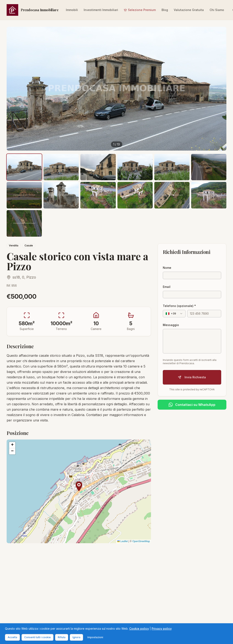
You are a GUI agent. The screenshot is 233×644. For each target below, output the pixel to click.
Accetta (12, 637)
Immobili (72, 10)
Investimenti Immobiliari (101, 10)
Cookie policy (139, 629)
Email (167, 287)
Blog (165, 10)
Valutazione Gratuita (189, 10)
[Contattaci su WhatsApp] (192, 405)
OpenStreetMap (141, 541)
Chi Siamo (217, 10)
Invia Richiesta (192, 377)
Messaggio (171, 325)
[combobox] (174, 314)
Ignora (76, 637)
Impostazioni (95, 637)
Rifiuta (62, 637)
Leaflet (123, 541)
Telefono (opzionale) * (179, 306)
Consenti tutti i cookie (37, 637)
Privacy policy (162, 629)
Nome (167, 268)
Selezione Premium (140, 10)
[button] (79, 486)
